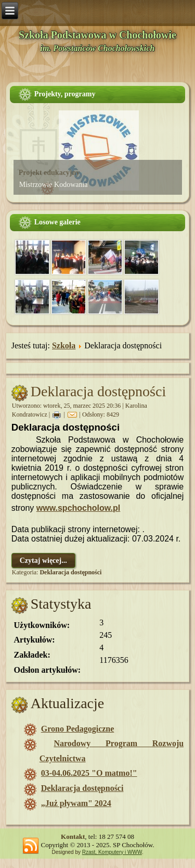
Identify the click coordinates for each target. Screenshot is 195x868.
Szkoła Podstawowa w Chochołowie (97, 35)
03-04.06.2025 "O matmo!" (89, 773)
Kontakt (73, 836)
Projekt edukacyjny (49, 173)
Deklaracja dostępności (98, 391)
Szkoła (64, 345)
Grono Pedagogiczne (78, 729)
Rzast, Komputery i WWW (112, 852)
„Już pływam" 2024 (76, 803)
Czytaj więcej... (43, 561)
